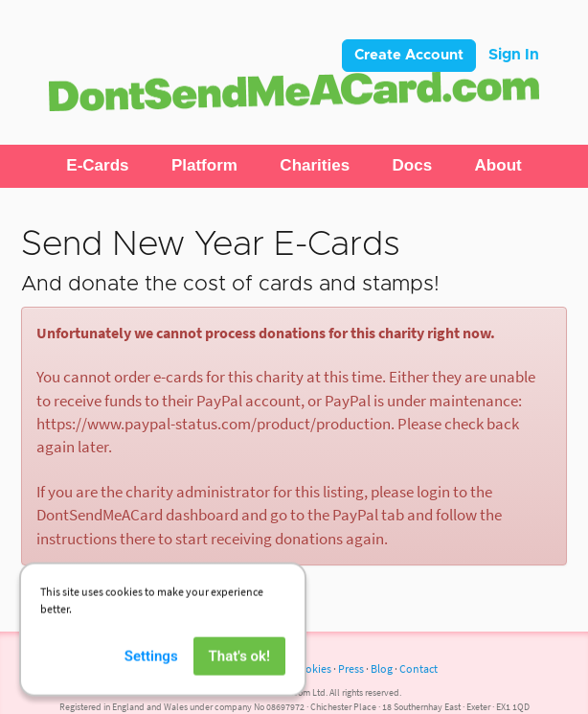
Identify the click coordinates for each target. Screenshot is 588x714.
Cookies (312, 668)
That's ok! (239, 667)
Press (351, 668)
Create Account (409, 55)
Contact (418, 668)
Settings (151, 667)
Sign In (514, 55)
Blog (382, 668)
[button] (97, 166)
